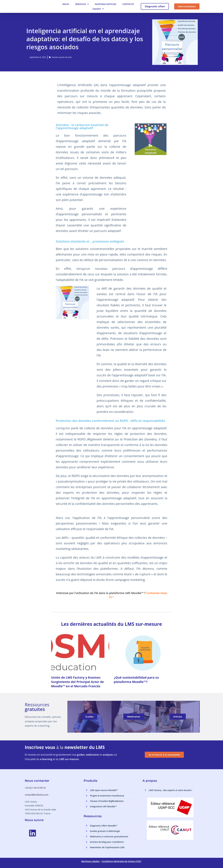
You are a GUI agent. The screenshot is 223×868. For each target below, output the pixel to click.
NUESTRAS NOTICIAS (106, 4)
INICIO (66, 4)
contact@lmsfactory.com (37, 795)
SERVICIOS (82, 4)
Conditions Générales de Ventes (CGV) (121, 861)
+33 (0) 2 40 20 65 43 (35, 788)
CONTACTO (128, 4)
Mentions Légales (90, 861)
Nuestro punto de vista (62, 57)
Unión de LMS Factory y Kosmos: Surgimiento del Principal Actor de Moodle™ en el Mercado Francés (78, 682)
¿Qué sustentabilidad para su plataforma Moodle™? (136, 680)
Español (98, 9)
